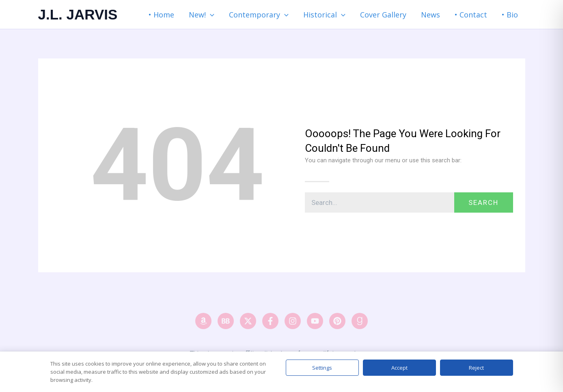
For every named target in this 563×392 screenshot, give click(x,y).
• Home (161, 15)
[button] (210, 15)
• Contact (471, 15)
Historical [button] (324, 15)
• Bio (510, 15)
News (430, 15)
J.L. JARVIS (78, 14)
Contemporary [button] (259, 15)
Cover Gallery (383, 15)
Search (483, 202)
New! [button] (202, 15)
